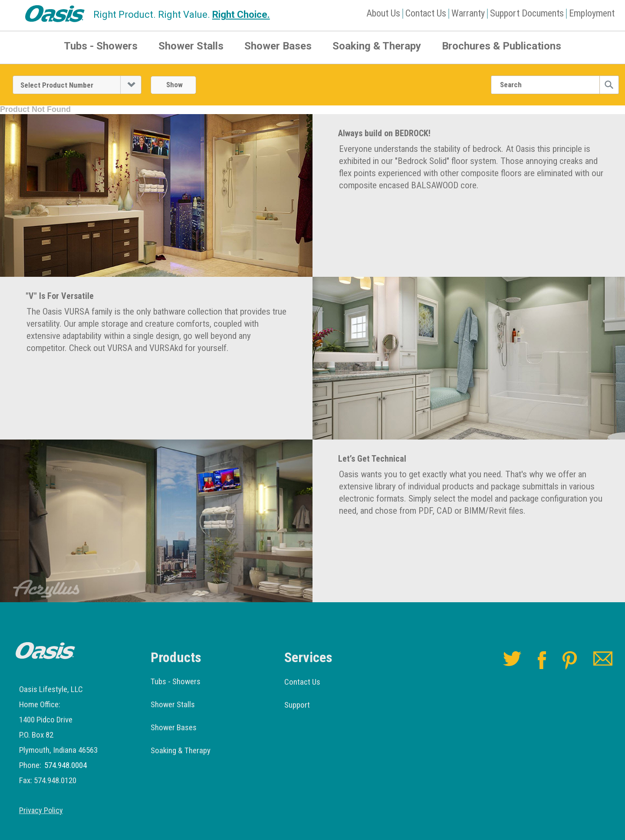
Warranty (468, 13)
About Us (383, 13)
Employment (592, 13)
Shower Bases (278, 46)
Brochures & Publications (502, 46)
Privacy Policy (41, 810)
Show (174, 85)
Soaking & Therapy (377, 46)
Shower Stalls (191, 46)
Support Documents (527, 13)
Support (297, 705)
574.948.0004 (66, 765)
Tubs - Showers (101, 46)
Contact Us (426, 13)
